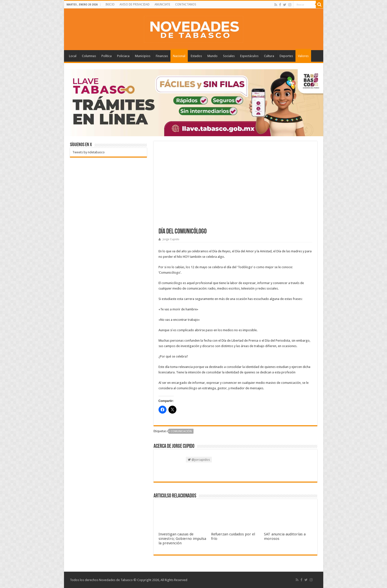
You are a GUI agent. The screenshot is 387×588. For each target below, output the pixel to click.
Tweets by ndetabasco (89, 152)
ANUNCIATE (162, 4)
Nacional (179, 56)
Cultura (269, 56)
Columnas (89, 56)
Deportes (286, 56)
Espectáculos (249, 56)
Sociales (229, 56)
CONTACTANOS (186, 4)
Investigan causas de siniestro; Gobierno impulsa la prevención (182, 539)
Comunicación (181, 431)
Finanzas (162, 56)
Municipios (143, 56)
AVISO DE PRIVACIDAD (135, 4)
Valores (303, 56)
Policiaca (123, 56)
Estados (196, 56)
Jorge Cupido (171, 239)
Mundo (212, 56)
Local (73, 56)
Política (107, 56)
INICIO (110, 4)
